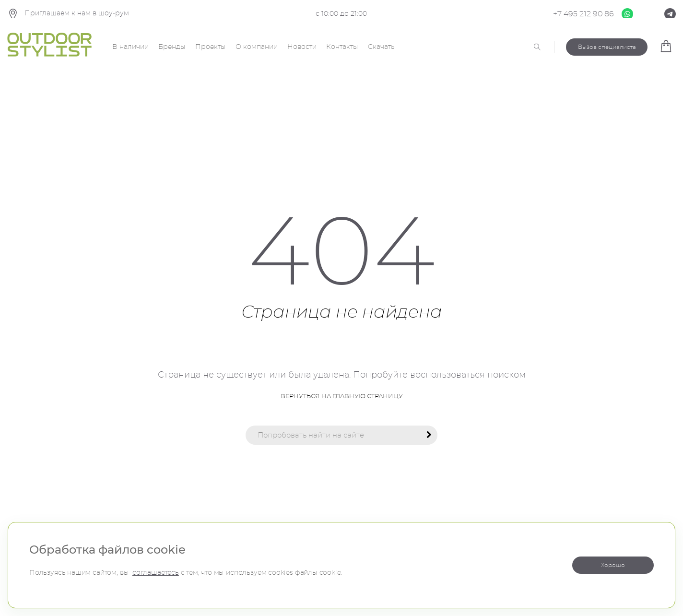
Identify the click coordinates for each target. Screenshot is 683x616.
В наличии (130, 47)
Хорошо (613, 565)
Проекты (211, 47)
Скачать (381, 47)
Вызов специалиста (607, 47)
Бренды (172, 47)
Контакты (342, 47)
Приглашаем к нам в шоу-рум (68, 14)
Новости (302, 47)
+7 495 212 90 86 (583, 14)
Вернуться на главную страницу (342, 397)
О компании (257, 47)
